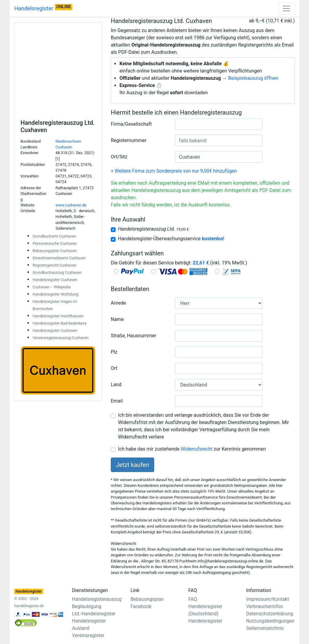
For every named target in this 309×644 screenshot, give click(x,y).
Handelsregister (43, 8)
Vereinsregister (88, 635)
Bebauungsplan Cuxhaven (55, 251)
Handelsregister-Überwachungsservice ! (171, 239)
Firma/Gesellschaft (131, 124)
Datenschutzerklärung (269, 614)
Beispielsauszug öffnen (253, 78)
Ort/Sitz (119, 157)
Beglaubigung (87, 606)
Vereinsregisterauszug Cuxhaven (61, 338)
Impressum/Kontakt (267, 599)
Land (116, 385)
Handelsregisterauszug (97, 599)
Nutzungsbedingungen (270, 621)
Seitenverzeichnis (265, 628)
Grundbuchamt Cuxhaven (54, 236)
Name (117, 319)
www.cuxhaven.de (71, 205)
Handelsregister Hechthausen (58, 316)
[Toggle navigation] (286, 8)
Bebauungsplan (147, 599)
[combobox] (219, 124)
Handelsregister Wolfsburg (56, 294)
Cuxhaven (64, 147)
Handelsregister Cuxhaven (55, 280)
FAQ (193, 599)
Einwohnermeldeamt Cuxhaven (59, 258)
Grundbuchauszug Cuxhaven (57, 272)
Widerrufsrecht (197, 449)
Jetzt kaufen (132, 465)
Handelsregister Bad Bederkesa (59, 323)
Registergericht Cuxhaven (54, 265)
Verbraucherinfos (264, 606)
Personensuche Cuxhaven (55, 243)
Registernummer (129, 140)
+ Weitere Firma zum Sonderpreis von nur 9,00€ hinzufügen (174, 171)
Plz (114, 352)
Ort (114, 368)
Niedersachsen (68, 141)
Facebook (141, 606)
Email (117, 401)
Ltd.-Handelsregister (94, 614)
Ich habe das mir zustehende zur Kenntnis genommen (192, 449)
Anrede (118, 303)
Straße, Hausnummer (133, 336)
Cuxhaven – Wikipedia (52, 287)
